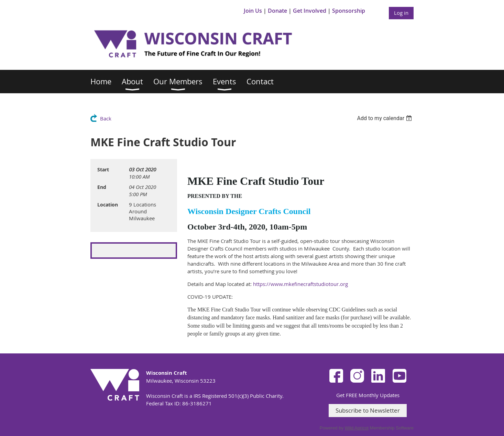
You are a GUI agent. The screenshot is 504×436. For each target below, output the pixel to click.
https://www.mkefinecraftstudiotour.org (300, 284)
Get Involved (310, 11)
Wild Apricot (357, 428)
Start (103, 169)
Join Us (253, 11)
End (102, 187)
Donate (277, 11)
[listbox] (385, 118)
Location (108, 205)
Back (106, 118)
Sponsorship (349, 11)
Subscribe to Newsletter (368, 410)
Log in (401, 13)
